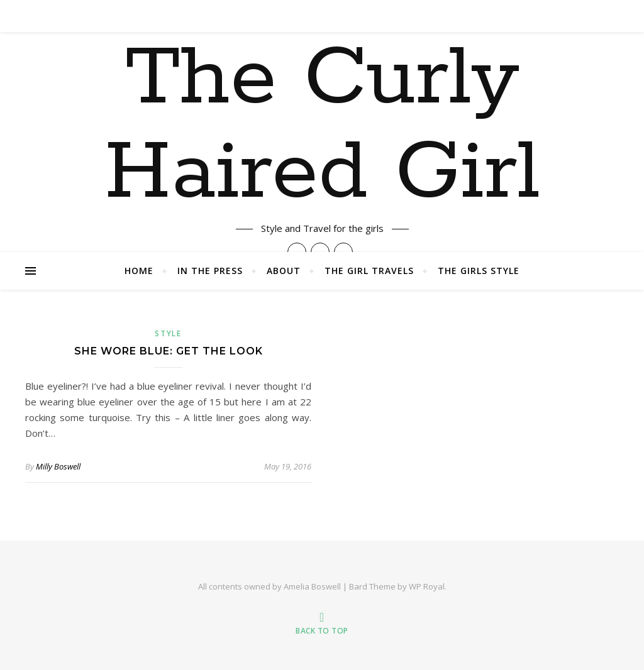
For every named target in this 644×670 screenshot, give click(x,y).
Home (139, 271)
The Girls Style (479, 271)
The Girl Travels (369, 271)
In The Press (210, 271)
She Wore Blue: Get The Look (169, 351)
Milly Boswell (58, 466)
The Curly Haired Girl (322, 126)
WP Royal (427, 586)
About (284, 271)
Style (168, 333)
